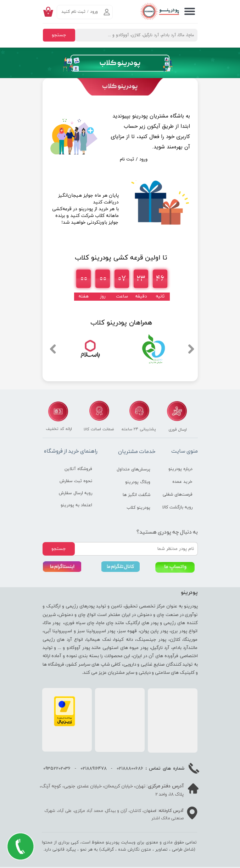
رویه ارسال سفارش (76, 493)
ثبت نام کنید (73, 12)
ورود (94, 12)
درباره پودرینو (180, 469)
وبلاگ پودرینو (138, 482)
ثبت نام (127, 159)
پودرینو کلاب (138, 508)
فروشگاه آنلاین (78, 469)
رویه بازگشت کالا (177, 507)
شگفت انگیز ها (136, 495)
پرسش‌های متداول (133, 469)
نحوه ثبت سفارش (76, 481)
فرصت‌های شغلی (178, 495)
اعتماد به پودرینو (76, 505)
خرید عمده (182, 482)
